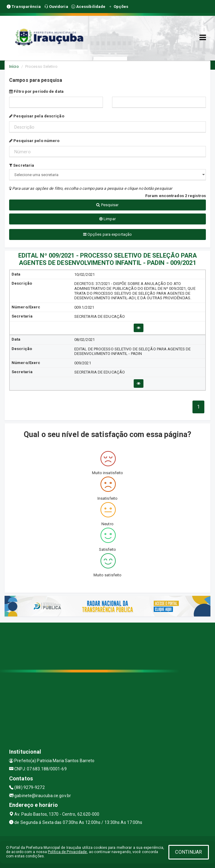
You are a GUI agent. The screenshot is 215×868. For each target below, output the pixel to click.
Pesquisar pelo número (34, 141)
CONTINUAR (189, 852)
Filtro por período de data (36, 91)
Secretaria (22, 165)
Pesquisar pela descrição (37, 116)
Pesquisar (107, 205)
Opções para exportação (107, 234)
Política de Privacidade (67, 852)
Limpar (108, 219)
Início (14, 66)
